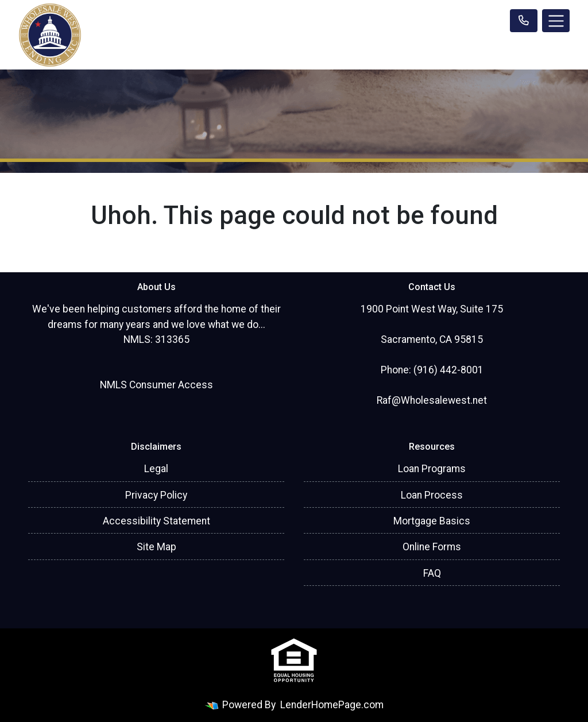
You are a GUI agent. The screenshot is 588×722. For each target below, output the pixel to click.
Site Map (156, 547)
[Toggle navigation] (556, 21)
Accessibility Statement (156, 521)
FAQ (432, 573)
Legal (156, 469)
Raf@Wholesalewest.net (432, 400)
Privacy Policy (156, 495)
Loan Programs (432, 469)
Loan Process (432, 495)
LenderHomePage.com (332, 705)
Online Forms (432, 547)
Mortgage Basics (432, 521)
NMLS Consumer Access (156, 385)
